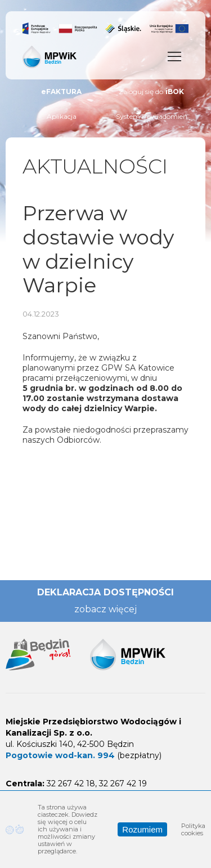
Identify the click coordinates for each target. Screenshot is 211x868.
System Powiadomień (152, 116)
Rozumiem (142, 829)
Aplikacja (62, 116)
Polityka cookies (193, 829)
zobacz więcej (105, 609)
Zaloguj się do (151, 92)
